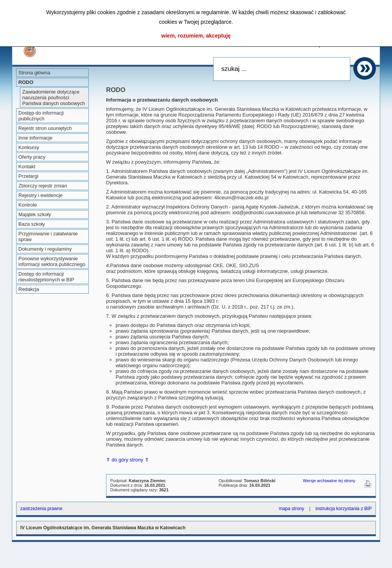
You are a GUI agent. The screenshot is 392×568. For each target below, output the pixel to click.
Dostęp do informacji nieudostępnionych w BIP (46, 277)
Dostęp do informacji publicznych (41, 116)
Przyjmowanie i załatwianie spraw (48, 236)
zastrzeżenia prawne (41, 509)
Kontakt (27, 167)
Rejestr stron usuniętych (45, 128)
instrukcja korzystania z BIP (344, 509)
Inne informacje (35, 138)
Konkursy (29, 147)
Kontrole (28, 205)
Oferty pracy (32, 157)
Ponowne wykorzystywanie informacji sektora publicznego (52, 261)
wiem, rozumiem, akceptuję (196, 36)
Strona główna (34, 73)
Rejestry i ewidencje (41, 195)
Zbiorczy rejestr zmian (43, 186)
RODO (26, 82)
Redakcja (29, 289)
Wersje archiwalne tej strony (329, 481)
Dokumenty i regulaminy (45, 249)
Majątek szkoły (35, 214)
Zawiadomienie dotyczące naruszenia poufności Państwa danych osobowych (54, 98)
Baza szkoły (32, 224)
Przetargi (28, 176)
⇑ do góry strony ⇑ (127, 460)
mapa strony (291, 509)
